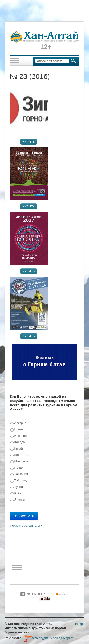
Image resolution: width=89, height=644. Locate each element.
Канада (18, 442)
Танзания (19, 474)
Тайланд (19, 481)
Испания (19, 436)
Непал (17, 468)
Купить (29, 142)
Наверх (79, 624)
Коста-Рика (20, 455)
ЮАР (16, 493)
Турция (17, 487)
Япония (18, 500)
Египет (17, 430)
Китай (17, 449)
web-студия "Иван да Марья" (49, 638)
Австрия (18, 423)
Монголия (19, 461)
